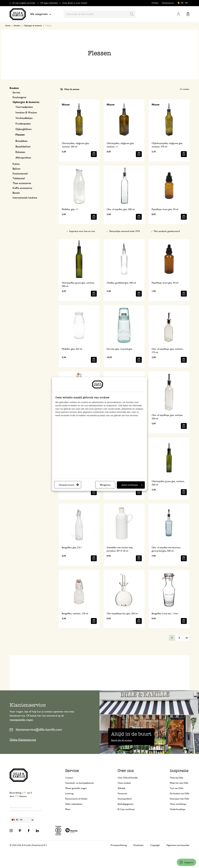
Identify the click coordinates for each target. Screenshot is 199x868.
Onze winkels (124, 783)
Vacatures (122, 793)
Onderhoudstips (178, 809)
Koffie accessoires (22, 188)
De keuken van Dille (180, 793)
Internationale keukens (25, 198)
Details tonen (69, 485)
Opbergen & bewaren (33, 26)
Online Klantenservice (23, 740)
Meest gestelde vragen (76, 788)
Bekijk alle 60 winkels (122, 740)
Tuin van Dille (176, 788)
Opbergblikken (24, 129)
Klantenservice (168, 3)
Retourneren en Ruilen (76, 799)
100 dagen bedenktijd (49, 3)
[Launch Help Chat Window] (186, 862)
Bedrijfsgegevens (126, 804)
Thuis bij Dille (176, 778)
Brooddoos (21, 141)
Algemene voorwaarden (178, 845)
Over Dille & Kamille (128, 778)
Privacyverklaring (119, 845)
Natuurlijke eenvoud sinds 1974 (124, 231)
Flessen (20, 135)
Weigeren (105, 485)
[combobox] (100, 14)
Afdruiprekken (23, 158)
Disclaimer (139, 845)
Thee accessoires (22, 183)
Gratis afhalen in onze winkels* (75, 3)
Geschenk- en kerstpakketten (80, 783)
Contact (69, 778)
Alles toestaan (132, 485)
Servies (16, 93)
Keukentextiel (20, 174)
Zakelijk (121, 788)
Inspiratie (179, 771)
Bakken (17, 169)
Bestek (16, 193)
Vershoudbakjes (24, 118)
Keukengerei (19, 97)
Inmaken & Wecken (26, 113)
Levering (69, 793)
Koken (16, 164)
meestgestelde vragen (21, 720)
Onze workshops (178, 804)
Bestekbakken (23, 147)
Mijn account (178, 14)
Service (72, 771)
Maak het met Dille (179, 783)
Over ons (126, 771)
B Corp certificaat (126, 809)
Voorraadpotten (24, 107)
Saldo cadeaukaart (74, 804)
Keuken (17, 26)
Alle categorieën (41, 14)
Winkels (155, 3)
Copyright (155, 845)
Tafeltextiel (19, 179)
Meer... (69, 809)
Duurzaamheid (125, 799)
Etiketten (20, 152)
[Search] (132, 14)
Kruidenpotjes (23, 124)
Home (8, 26)
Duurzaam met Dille (179, 799)
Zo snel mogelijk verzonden (24, 3)
